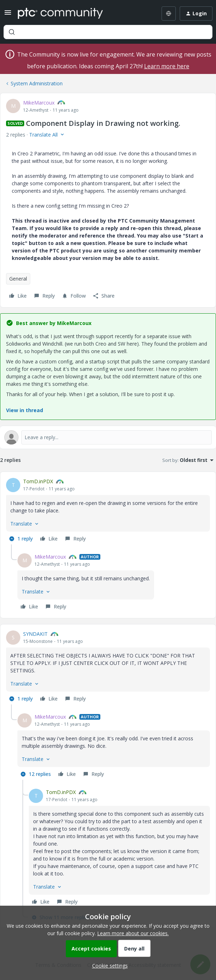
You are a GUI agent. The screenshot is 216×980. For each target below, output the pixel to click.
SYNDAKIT (35, 634)
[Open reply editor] (108, 437)
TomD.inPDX (38, 481)
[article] (108, 511)
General (18, 279)
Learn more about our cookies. (133, 933)
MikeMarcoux (39, 103)
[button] (8, 15)
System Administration (37, 83)
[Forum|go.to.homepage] (60, 14)
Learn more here (167, 66)
